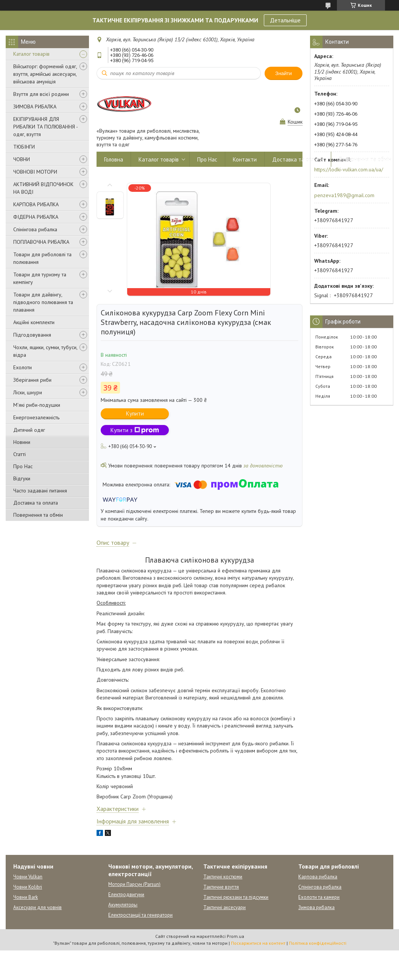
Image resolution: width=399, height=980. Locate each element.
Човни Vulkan (28, 877)
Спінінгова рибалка (35, 229)
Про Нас (23, 466)
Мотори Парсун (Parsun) (134, 884)
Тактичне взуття (221, 887)
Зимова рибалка (316, 907)
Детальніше (285, 20)
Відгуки (22, 478)
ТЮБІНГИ (24, 147)
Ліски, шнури (28, 392)
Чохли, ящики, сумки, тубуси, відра (45, 351)
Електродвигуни (126, 895)
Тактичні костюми (223, 877)
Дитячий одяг (29, 430)
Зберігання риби (32, 380)
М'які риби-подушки (37, 405)
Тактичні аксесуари (224, 907)
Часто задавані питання (40, 491)
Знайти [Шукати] (284, 73)
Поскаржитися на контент (258, 943)
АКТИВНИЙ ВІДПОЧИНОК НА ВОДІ (43, 188)
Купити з (135, 430)
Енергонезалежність (36, 417)
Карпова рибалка (318, 877)
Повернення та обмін (38, 515)
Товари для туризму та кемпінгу (40, 278)
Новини (22, 442)
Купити (135, 413)
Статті (19, 454)
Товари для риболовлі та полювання (42, 258)
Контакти (245, 159)
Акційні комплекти (34, 322)
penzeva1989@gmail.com (344, 195)
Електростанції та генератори (140, 915)
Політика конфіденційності (318, 943)
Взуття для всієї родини (41, 94)
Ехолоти (23, 367)
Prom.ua (235, 936)
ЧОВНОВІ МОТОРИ (35, 172)
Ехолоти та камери (319, 897)
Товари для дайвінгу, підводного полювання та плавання (43, 302)
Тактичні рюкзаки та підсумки (236, 897)
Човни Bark (26, 897)
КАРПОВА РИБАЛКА (36, 204)
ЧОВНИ (22, 159)
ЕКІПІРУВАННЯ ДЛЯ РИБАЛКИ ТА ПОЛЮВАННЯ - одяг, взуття (45, 127)
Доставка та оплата (36, 503)
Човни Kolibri (28, 887)
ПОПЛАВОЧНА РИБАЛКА (41, 242)
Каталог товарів (31, 54)
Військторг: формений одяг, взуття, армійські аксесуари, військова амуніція (45, 74)
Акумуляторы (123, 905)
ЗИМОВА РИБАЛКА (35, 107)
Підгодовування (32, 335)
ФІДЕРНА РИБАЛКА (36, 217)
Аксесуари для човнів (37, 907)
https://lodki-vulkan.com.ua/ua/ (349, 169)
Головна (114, 159)
